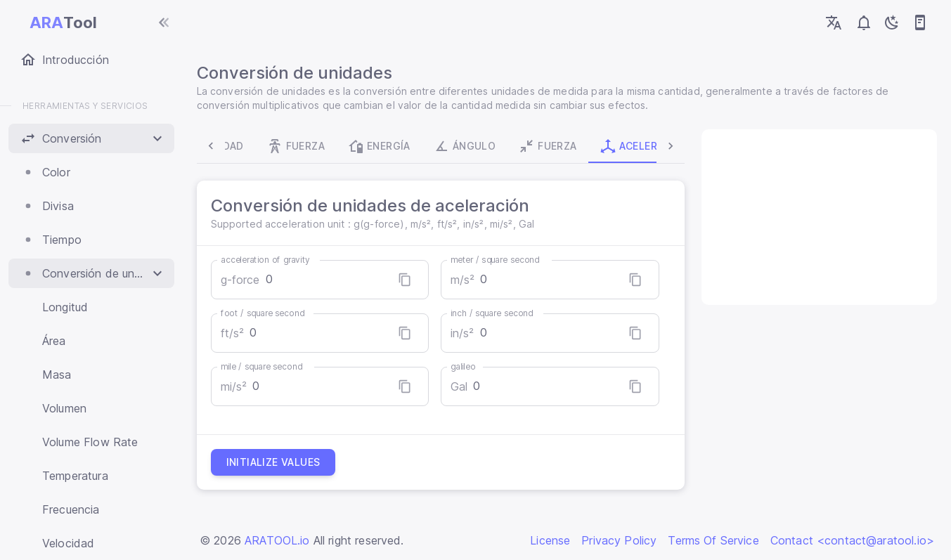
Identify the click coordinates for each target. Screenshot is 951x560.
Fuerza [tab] (251, 146)
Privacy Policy (619, 540)
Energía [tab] (335, 146)
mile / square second (264, 366)
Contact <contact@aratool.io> (852, 540)
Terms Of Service (713, 540)
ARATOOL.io (277, 540)
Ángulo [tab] (419, 146)
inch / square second (493, 313)
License (550, 540)
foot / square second (265, 313)
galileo (464, 366)
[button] (91, 138)
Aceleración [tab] (600, 146)
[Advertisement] (817, 217)
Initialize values (276, 462)
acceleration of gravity (268, 260)
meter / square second (496, 260)
